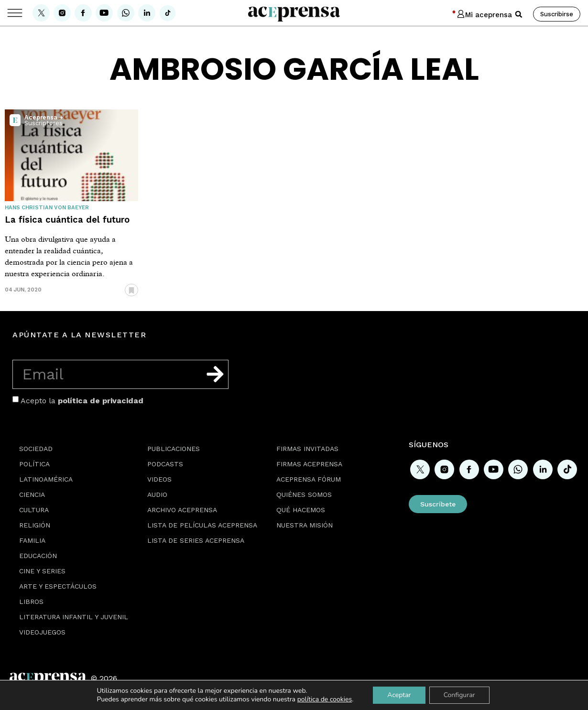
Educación (38, 556)
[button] (519, 14)
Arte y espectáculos (58, 586)
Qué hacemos (301, 510)
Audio (157, 495)
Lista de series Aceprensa (196, 540)
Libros (31, 602)
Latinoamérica (46, 479)
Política (34, 464)
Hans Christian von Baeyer (47, 208)
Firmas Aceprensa (309, 464)
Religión (35, 525)
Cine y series (42, 571)
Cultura (34, 510)
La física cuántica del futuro (67, 220)
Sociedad (36, 449)
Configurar (459, 695)
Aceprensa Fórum (309, 479)
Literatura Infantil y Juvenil (74, 617)
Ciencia (32, 495)
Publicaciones (174, 449)
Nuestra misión (305, 525)
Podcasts (165, 464)
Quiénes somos (304, 495)
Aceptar (399, 695)
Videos (159, 479)
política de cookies (325, 699)
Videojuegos (42, 632)
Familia (32, 540)
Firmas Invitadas (307, 449)
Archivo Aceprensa (182, 510)
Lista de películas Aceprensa (202, 525)
